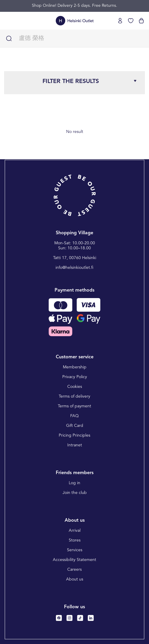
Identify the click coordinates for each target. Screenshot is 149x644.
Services (75, 550)
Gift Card (75, 426)
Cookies (75, 387)
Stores (75, 540)
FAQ (74, 416)
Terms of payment (74, 406)
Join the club (75, 493)
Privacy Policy (75, 377)
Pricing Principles (74, 435)
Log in (74, 483)
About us (75, 579)
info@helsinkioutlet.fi (74, 268)
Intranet (75, 445)
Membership (75, 367)
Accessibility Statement (74, 560)
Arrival (75, 531)
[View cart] (141, 21)
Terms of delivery (74, 396)
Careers (74, 570)
